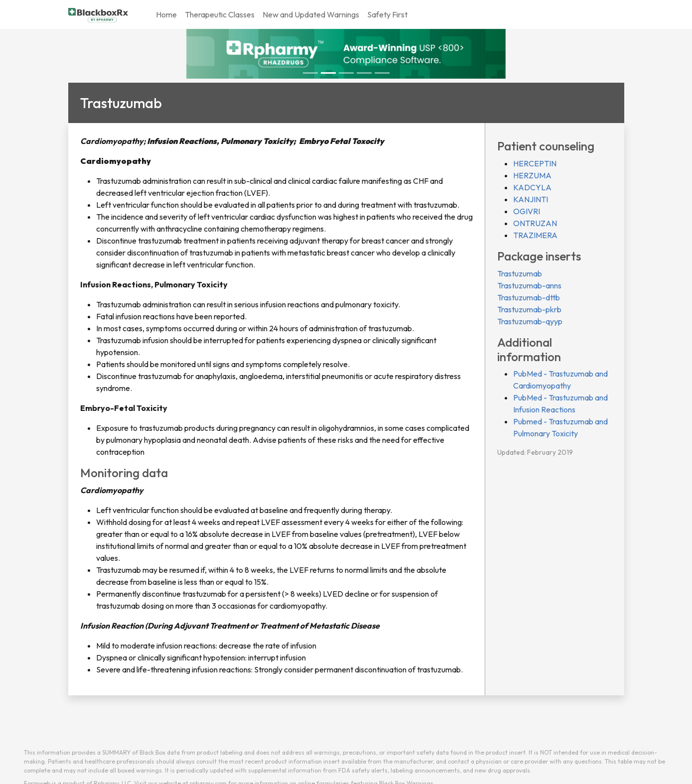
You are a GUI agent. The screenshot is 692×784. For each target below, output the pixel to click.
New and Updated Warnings (311, 14)
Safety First (387, 14)
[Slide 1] (328, 73)
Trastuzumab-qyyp (530, 321)
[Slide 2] (346, 73)
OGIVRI (527, 211)
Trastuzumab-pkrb (529, 309)
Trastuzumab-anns (529, 285)
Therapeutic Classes (220, 14)
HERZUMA (532, 175)
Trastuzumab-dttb (529, 297)
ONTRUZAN (535, 223)
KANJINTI (531, 199)
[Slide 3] (364, 73)
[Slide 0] (310, 73)
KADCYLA (532, 187)
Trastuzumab (520, 273)
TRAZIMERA (535, 235)
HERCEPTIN (535, 163)
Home (166, 14)
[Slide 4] (382, 73)
